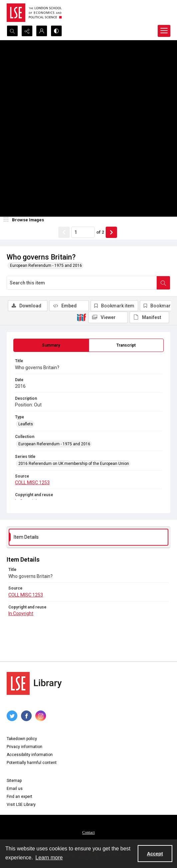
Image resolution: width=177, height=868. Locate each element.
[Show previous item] (64, 232)
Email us (15, 789)
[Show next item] (111, 232)
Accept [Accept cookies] (155, 854)
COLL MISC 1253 (32, 483)
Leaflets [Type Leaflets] (26, 424)
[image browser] (25, 220)
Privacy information (24, 747)
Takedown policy (22, 739)
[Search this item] (82, 283)
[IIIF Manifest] (149, 317)
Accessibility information (30, 755)
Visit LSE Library (21, 805)
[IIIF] (81, 317)
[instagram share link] (41, 716)
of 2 (100, 232)
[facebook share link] (26, 716)
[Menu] (164, 31)
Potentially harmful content (32, 763)
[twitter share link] (12, 716)
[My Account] (42, 31)
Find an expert (19, 797)
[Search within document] (163, 283)
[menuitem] (88, 832)
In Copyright (21, 613)
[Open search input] (12, 31)
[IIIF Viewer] (108, 317)
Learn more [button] (49, 858)
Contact (88, 832)
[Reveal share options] (27, 31)
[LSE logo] (34, 13)
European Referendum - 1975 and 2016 (46, 266)
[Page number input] (83, 232)
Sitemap (14, 781)
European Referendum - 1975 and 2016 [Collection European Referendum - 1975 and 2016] (54, 444)
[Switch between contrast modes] (56, 31)
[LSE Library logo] (34, 683)
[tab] (51, 345)
